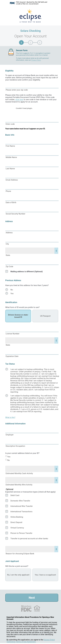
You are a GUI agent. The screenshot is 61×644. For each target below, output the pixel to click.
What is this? (10, 417)
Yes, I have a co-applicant (45, 575)
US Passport (45, 316)
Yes (12, 294)
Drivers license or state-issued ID (18, 316)
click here (19, 100)
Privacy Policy (36, 60)
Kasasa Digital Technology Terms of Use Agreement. (31, 641)
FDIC (26, 608)
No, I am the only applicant (18, 575)
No (12, 290)
